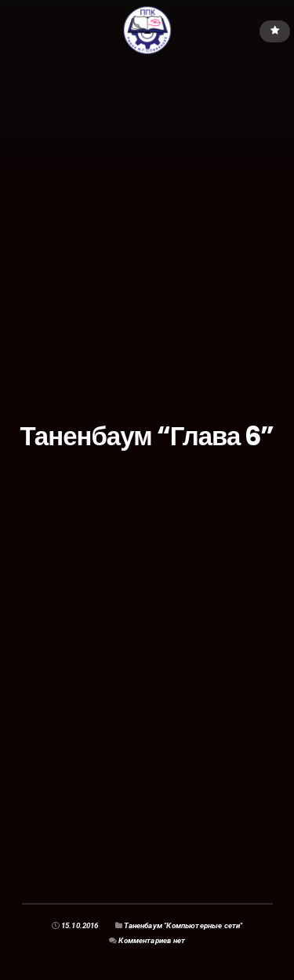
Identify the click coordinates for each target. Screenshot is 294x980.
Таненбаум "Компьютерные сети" (183, 925)
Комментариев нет (152, 940)
